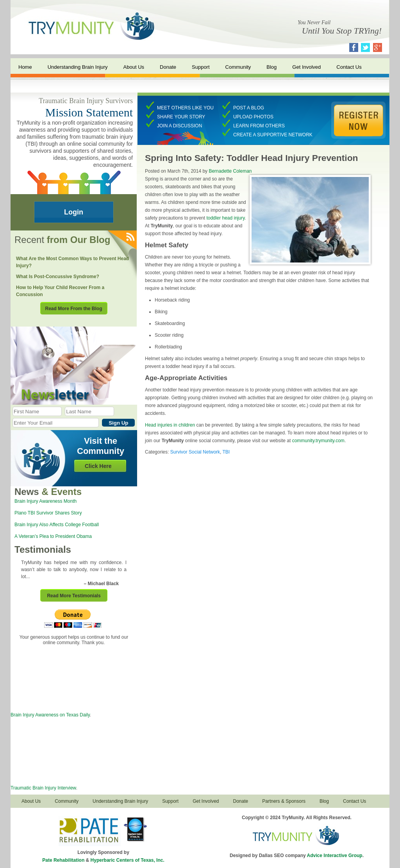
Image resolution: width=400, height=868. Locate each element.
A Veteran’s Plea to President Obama (53, 536)
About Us (134, 67)
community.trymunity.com (318, 441)
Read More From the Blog (73, 309)
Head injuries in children (170, 425)
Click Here (98, 466)
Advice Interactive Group (335, 855)
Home (25, 67)
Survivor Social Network (195, 452)
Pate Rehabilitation (63, 860)
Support (201, 67)
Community (238, 67)
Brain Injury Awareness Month (46, 501)
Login (74, 212)
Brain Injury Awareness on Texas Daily (50, 715)
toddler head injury (225, 218)
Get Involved (306, 67)
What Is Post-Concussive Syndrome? (58, 277)
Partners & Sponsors (284, 801)
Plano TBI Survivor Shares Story (48, 513)
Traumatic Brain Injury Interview (43, 788)
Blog (271, 67)
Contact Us (349, 67)
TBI (226, 452)
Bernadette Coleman (230, 171)
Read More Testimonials (74, 596)
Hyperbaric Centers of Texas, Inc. (128, 860)
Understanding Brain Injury (78, 67)
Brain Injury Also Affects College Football (57, 525)
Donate (168, 67)
